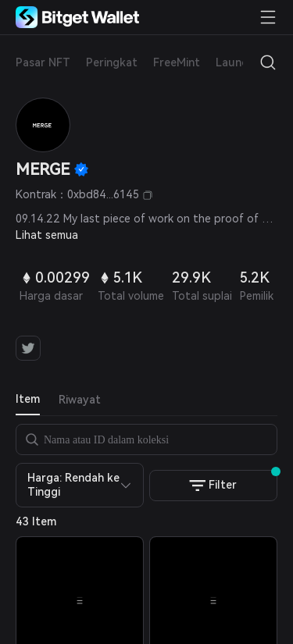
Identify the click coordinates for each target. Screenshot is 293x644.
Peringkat (112, 62)
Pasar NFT (43, 62)
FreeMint (177, 62)
